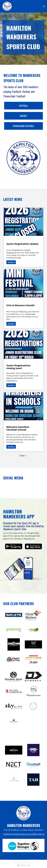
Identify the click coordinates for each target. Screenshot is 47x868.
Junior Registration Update (22, 244)
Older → (23, 456)
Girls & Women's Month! (20, 305)
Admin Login (23, 865)
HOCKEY (23, 116)
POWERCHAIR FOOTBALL (23, 126)
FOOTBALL (24, 106)
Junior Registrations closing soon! (18, 367)
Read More (11, 262)
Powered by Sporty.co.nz (24, 862)
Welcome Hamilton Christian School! (18, 428)
